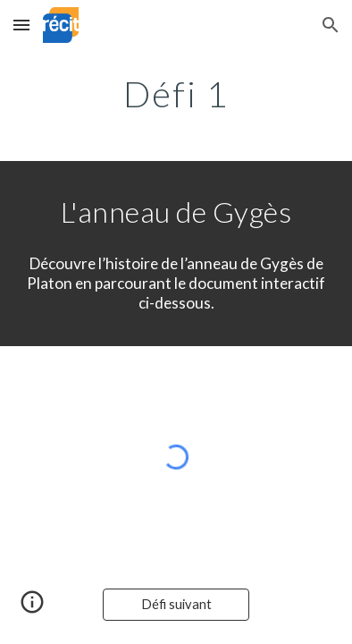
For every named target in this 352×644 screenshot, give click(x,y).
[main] (176, 94)
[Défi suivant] (176, 605)
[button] (21, 25)
